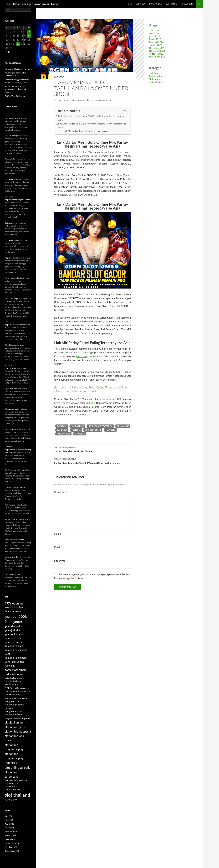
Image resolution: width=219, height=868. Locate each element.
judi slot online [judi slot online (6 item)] (14, 674)
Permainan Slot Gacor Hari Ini (17, 69)
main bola (111, 430)
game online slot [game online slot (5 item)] (14, 634)
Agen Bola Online (77, 152)
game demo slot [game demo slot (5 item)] (14, 626)
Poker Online (156, 4)
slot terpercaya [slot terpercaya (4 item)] (12, 789)
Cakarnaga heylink (18, 487)
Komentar (61, 492)
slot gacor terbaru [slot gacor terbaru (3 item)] (12, 719)
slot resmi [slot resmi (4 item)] (10, 780)
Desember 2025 (157, 48)
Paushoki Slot (10, 159)
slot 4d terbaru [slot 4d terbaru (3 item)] (24, 691)
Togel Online (187, 4)
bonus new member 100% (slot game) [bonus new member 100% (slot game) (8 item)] (16, 616)
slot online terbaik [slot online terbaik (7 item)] (17, 767)
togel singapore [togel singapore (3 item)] (11, 800)
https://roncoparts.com (15, 258)
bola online (123, 426)
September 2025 (157, 57)
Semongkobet (15, 575)
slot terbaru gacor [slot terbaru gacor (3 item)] (12, 786)
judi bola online (93, 430)
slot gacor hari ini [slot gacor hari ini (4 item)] (14, 711)
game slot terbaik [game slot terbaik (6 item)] (16, 670)
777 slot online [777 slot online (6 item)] (14, 603)
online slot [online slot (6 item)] (11, 688)
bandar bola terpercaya (101, 426)
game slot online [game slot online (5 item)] (14, 646)
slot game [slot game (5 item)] (24, 718)
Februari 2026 (156, 42)
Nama (58, 534)
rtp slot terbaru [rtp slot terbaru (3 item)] (24, 688)
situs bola (80, 434)
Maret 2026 (155, 39)
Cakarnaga (13, 136)
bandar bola (78, 426)
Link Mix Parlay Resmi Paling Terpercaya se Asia (86, 131)
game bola (62, 430)
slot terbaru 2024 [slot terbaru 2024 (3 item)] (11, 783)
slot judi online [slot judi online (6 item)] (14, 722)
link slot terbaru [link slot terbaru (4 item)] (13, 681)
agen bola (62, 426)
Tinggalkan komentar (101, 100)
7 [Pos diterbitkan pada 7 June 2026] (29, 32)
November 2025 (157, 51)
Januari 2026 (156, 45)
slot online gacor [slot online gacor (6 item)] (15, 727)
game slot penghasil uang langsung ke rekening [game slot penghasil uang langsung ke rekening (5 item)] (16, 661)
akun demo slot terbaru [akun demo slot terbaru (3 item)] (14, 607)
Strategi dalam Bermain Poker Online (92, 449)
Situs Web (60, 561)
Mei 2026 (154, 33)
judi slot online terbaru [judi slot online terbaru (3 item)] (14, 678)
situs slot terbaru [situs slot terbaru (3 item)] (11, 691)
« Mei (8, 52)
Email (58, 547)
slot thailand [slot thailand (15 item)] (17, 795)
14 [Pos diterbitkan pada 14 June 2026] (29, 36)
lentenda (79, 100)
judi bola (91, 403)
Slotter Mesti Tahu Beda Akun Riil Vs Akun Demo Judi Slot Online (92, 461)
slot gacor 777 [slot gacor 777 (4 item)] (12, 701)
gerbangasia (14, 409)
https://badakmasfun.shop (16, 368)
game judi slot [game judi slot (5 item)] (13, 630)
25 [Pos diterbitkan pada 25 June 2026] (18, 44)
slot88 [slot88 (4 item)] (8, 695)
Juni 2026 (154, 30)
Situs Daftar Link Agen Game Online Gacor (32, 4)
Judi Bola (141, 4)
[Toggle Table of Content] (124, 111)
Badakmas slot (11, 179)
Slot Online (172, 4)
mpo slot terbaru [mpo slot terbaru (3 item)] (11, 684)
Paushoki (13, 118)
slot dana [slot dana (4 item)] (16, 695)
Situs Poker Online (93, 387)
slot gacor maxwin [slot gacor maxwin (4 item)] (14, 715)
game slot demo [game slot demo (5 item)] (14, 638)
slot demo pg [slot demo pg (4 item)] (11, 698)
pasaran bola (64, 434)
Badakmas (82, 356)
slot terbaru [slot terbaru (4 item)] (21, 780)
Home (129, 4)
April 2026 (155, 36)
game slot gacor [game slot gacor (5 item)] (13, 642)
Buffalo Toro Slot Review (15, 96)
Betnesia (8, 223)
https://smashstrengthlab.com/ (18, 200)
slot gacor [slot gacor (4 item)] (23, 698)
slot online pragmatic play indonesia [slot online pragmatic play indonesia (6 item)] (14, 758)
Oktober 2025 (156, 54)
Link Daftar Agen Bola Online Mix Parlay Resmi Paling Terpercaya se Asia (92, 118)
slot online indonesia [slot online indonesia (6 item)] (18, 731)
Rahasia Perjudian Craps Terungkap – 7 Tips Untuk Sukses (16, 89)
